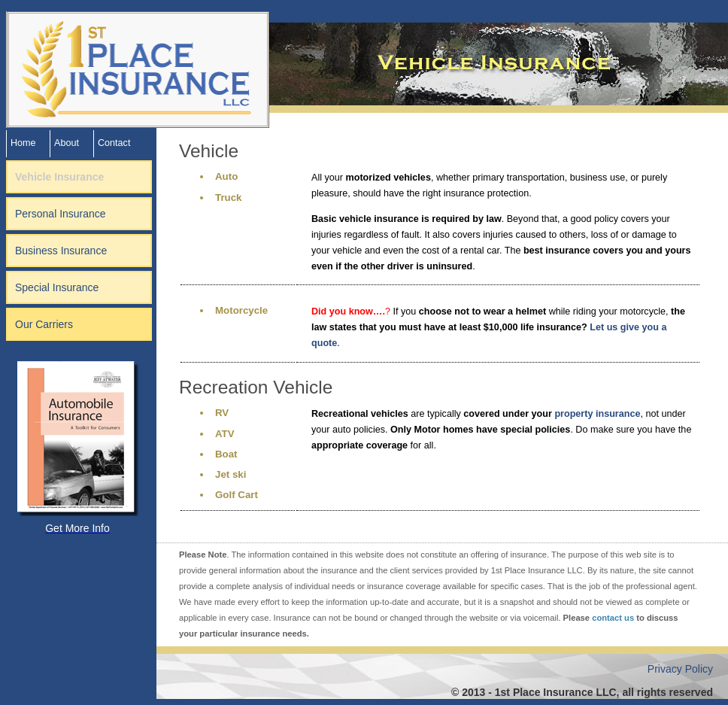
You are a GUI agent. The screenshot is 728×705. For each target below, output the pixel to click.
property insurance (597, 414)
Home (23, 143)
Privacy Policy (680, 669)
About (67, 143)
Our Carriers (44, 324)
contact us (613, 618)
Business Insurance (61, 251)
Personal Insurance (61, 214)
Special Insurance (57, 287)
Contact (114, 143)
